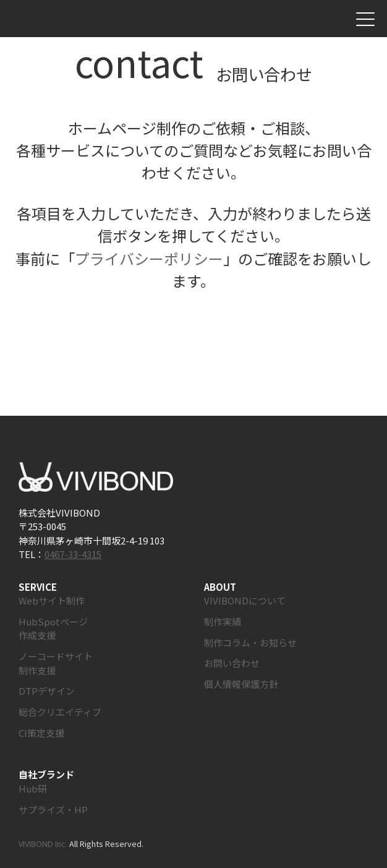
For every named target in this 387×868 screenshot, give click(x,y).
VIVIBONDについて (245, 600)
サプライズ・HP (53, 810)
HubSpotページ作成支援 (53, 629)
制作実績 (223, 621)
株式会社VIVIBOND (64, 19)
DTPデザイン (47, 691)
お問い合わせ (339, 19)
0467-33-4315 (73, 554)
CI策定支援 (41, 733)
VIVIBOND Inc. (43, 844)
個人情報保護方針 (241, 684)
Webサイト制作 (52, 600)
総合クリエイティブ (60, 712)
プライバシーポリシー (149, 258)
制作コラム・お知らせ (250, 642)
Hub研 (33, 789)
